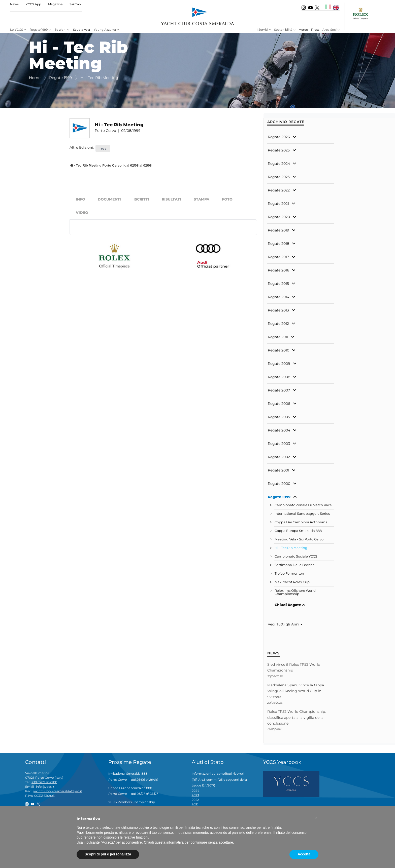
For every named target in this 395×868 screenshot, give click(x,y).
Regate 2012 (278, 324)
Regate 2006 (279, 404)
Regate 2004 (279, 430)
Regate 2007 (279, 390)
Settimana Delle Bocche (295, 565)
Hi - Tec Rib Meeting (291, 548)
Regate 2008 (279, 377)
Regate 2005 (279, 417)
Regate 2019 (278, 230)
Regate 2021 (278, 204)
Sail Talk (75, 4)
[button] (316, 818)
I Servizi (262, 30)
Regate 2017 (278, 257)
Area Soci (330, 30)
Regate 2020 (279, 217)
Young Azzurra (105, 30)
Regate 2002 (279, 457)
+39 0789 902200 (44, 782)
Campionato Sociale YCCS (296, 556)
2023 (195, 795)
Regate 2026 (279, 137)
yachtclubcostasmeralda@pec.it (58, 791)
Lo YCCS (17, 30)
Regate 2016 (278, 270)
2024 (195, 791)
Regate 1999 (39, 30)
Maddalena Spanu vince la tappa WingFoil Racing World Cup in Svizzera (296, 691)
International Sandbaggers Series (302, 514)
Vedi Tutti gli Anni (285, 624)
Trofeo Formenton (289, 574)
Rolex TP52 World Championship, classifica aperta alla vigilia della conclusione (297, 717)
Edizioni (60, 30)
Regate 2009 (279, 364)
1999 (103, 148)
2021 (195, 804)
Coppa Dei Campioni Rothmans (301, 522)
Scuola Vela (81, 30)
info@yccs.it (45, 787)
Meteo (303, 30)
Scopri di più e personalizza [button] (108, 854)
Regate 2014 (278, 297)
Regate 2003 (279, 444)
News (14, 4)
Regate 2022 (279, 190)
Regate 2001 (278, 470)
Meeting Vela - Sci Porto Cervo (299, 539)
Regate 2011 (278, 337)
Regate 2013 (278, 310)
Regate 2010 (278, 350)
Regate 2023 (279, 177)
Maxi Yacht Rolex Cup (292, 582)
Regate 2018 (278, 244)
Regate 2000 (279, 484)
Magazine (55, 4)
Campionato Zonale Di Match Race (303, 505)
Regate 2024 (279, 164)
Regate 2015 (278, 284)
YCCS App (33, 4)
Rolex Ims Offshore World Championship (295, 592)
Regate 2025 (279, 150)
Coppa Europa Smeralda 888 (298, 531)
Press (315, 30)
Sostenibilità (283, 30)
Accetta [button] (304, 854)
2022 (195, 800)
